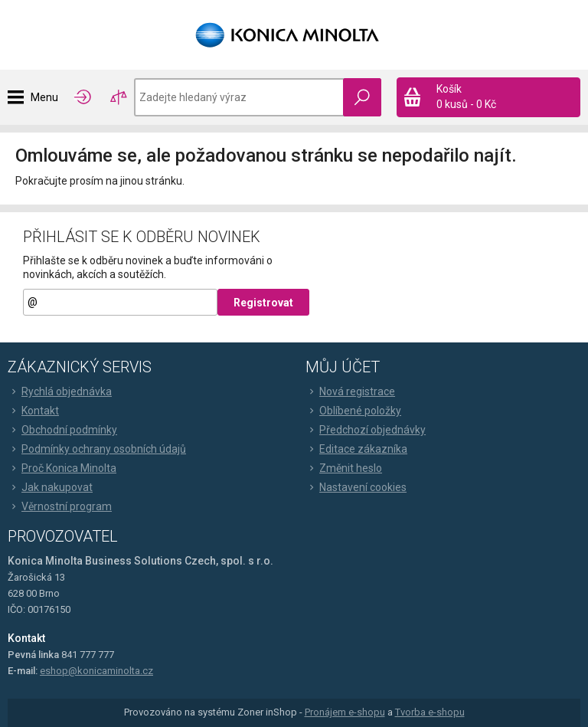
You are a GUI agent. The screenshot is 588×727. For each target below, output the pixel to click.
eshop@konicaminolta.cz (96, 671)
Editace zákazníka (356, 449)
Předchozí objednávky (366, 430)
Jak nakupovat (50, 487)
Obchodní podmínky (62, 430)
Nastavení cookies (356, 487)
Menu (44, 97)
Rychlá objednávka (60, 391)
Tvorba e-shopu (430, 712)
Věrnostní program (60, 506)
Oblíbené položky (353, 411)
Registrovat (263, 303)
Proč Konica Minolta (62, 468)
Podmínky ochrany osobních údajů (97, 449)
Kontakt (33, 411)
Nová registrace (350, 391)
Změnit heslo (344, 468)
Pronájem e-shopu (345, 712)
